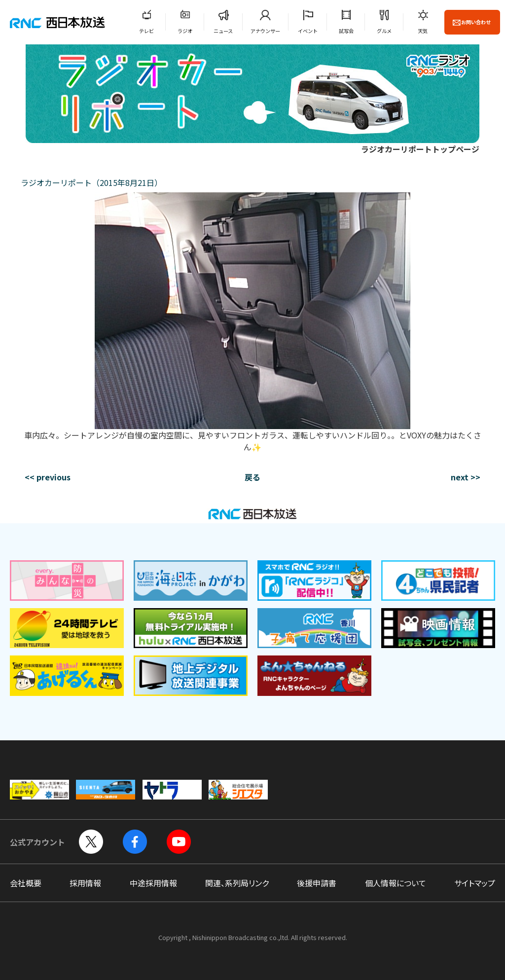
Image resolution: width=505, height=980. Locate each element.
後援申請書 (317, 883)
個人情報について (396, 883)
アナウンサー (265, 31)
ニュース (223, 31)
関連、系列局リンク (237, 883)
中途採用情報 (153, 883)
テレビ (146, 31)
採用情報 (85, 883)
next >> (466, 477)
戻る (252, 477)
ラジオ (185, 31)
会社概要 (26, 883)
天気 (423, 31)
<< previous (48, 477)
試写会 (346, 31)
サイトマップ (475, 883)
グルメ (384, 31)
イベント (308, 31)
